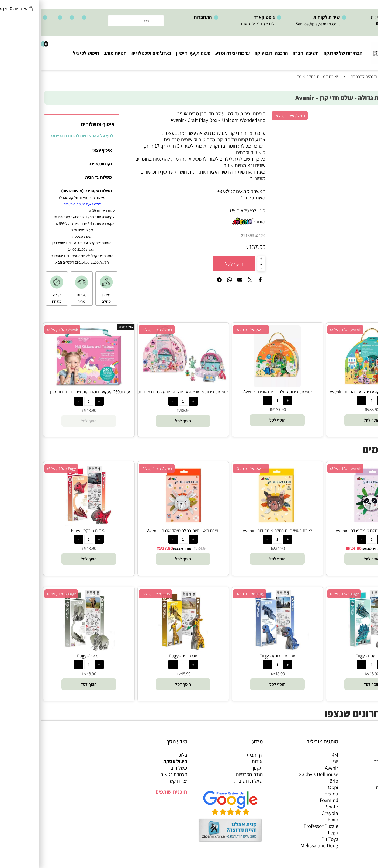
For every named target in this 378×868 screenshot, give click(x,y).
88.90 (144, 410)
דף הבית (213, 755)
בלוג (142, 755)
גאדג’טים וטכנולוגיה (354, 787)
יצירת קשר (136, 781)
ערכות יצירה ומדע (191, 53)
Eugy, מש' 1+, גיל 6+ (20, 469)
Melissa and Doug (278, 845)
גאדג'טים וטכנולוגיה (110, 53)
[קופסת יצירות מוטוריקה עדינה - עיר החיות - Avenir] (331, 385)
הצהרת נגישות (132, 774)
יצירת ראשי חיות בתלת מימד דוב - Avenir (236, 531)
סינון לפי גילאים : (209, 211)
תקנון (216, 768)
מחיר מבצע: (330, 549)
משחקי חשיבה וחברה (352, 761)
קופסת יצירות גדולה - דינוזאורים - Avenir (236, 392)
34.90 (350, 548)
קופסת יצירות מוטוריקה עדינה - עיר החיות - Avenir (330, 392)
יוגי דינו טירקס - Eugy (48, 531)
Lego (292, 832)
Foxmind (288, 800)
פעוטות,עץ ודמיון (357, 781)
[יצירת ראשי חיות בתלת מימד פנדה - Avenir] (330, 524)
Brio (293, 781)
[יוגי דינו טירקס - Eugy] (48, 524)
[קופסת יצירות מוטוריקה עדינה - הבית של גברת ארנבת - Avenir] (142, 381)
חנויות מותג (74, 53)
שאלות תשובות (207, 781)
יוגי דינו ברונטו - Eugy (236, 656)
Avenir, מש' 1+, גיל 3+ (304, 330)
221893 (206, 235)
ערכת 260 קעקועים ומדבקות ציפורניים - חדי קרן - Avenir (48, 395)
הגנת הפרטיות (208, 774)
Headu (290, 794)
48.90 (50, 410)
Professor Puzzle (280, 826)
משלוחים (138, 768)
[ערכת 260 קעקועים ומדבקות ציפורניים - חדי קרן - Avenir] (48, 385)
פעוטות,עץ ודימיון (152, 53)
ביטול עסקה (134, 761)
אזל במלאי (85, 327)
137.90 (216, 247)
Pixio (292, 819)
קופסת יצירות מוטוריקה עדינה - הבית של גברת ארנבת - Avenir (142, 395)
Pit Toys (289, 839)
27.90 (126, 548)
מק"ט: (219, 235)
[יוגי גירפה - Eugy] (142, 650)
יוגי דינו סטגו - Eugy (331, 656)
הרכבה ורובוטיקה (230, 53)
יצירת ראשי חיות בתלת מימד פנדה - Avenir (331, 531)
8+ (190, 211)
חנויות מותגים (359, 794)
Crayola (289, 813)
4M (294, 755)
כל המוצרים (361, 755)
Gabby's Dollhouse (277, 774)
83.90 (333, 409)
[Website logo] (352, 51)
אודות (216, 761)
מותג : (218, 222)
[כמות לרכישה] (220, 263)
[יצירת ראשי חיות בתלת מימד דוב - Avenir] (236, 524)
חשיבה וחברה (264, 53)
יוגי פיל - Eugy (48, 656)
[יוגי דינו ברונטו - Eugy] (236, 650)
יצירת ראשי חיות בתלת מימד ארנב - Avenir (142, 531)
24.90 (315, 548)
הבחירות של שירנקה (302, 53)
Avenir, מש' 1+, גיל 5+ (210, 330)
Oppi (292, 787)
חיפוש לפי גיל (45, 53)
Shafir (291, 807)
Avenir (290, 768)
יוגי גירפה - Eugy (142, 656)
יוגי (294, 761)
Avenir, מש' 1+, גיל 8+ (249, 116)
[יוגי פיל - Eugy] (48, 650)
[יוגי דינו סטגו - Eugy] (330, 650)
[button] (330, 420)
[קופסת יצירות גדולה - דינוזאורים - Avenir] (236, 385)
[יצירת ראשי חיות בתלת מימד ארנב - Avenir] (142, 524)
